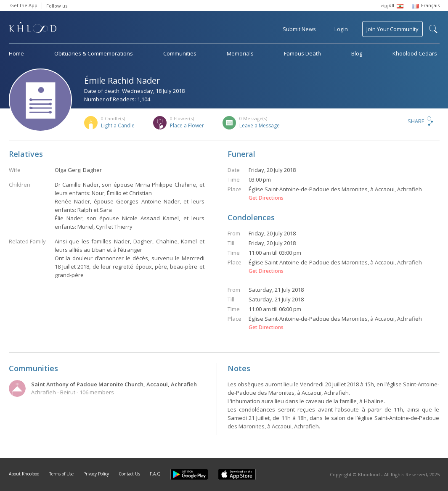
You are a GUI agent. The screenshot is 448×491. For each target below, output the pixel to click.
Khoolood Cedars (415, 53)
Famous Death (302, 53)
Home (16, 53)
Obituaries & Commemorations (94, 53)
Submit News (299, 29)
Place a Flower (187, 125)
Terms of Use (61, 474)
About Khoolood (24, 474)
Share (416, 121)
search (433, 29)
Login (341, 29)
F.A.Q (155, 474)
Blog (357, 53)
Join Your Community (392, 29)
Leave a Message (260, 125)
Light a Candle (118, 125)
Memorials (240, 53)
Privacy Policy (96, 474)
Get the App (24, 5)
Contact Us (129, 474)
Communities (180, 53)
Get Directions (266, 198)
